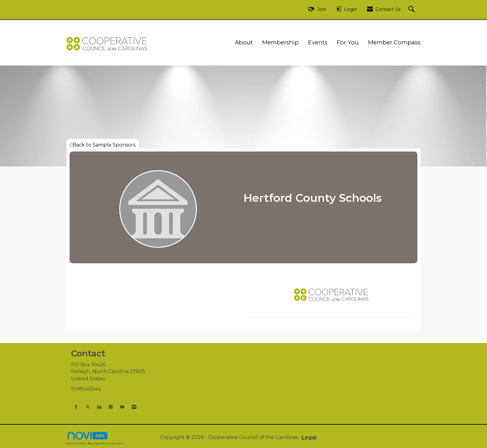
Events (318, 42)
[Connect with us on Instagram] (111, 407)
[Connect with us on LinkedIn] (99, 407)
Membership (280, 42)
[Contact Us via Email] (134, 407)
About (244, 42)
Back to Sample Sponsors (102, 145)
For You (348, 42)
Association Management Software (95, 438)
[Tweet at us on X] (88, 407)
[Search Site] (412, 9)
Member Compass (394, 42)
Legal (309, 437)
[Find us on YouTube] (122, 407)
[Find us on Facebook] (76, 407)
